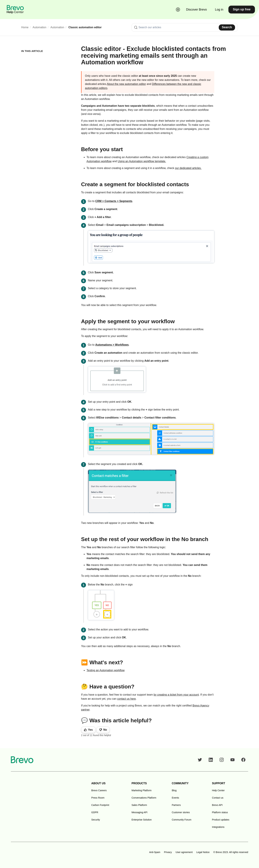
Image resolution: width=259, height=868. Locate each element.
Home (25, 27)
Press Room (98, 798)
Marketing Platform (141, 790)
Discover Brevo (196, 10)
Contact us (218, 798)
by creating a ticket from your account (176, 695)
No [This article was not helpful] (105, 730)
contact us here (127, 699)
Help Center (218, 790)
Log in (219, 10)
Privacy (168, 852)
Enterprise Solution (142, 820)
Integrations (218, 827)
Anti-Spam (155, 852)
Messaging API (139, 812)
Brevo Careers (99, 790)
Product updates (221, 820)
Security (96, 820)
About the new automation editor (126, 84)
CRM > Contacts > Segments (114, 201)
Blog (174, 790)
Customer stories (181, 812)
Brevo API (217, 805)
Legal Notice (203, 852)
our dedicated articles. (188, 168)
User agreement (184, 852)
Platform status (220, 812)
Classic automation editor (85, 27)
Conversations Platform (144, 798)
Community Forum (182, 820)
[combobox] (185, 27)
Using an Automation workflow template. (142, 161)
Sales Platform (139, 805)
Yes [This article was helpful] (90, 730)
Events (175, 798)
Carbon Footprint (100, 805)
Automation (40, 27)
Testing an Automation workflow (106, 670)
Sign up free (242, 9)
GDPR (95, 812)
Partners (176, 805)
